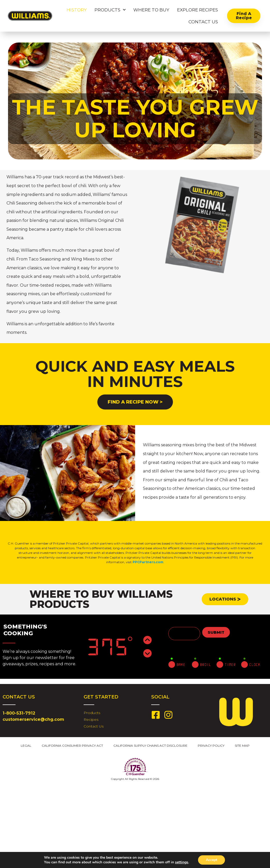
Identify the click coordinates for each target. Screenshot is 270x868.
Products (110, 10)
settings (182, 862)
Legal (26, 746)
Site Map (242, 746)
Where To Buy (151, 10)
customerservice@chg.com (33, 719)
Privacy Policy (211, 746)
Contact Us (203, 22)
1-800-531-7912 (19, 713)
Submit (216, 632)
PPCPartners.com (148, 562)
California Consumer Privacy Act (72, 746)
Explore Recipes (198, 10)
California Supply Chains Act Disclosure (150, 746)
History (77, 10)
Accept (211, 860)
